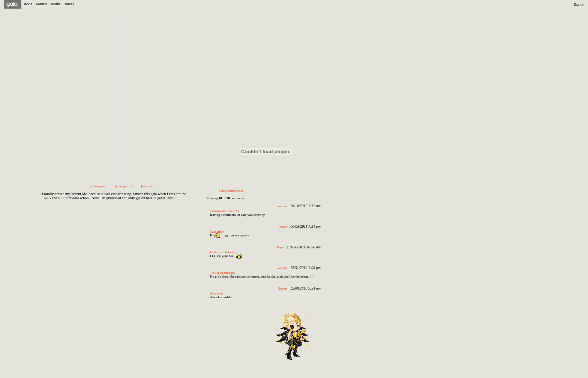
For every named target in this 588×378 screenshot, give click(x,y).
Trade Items (288, 33)
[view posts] (98, 186)
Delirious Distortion (223, 252)
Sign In (579, 4)
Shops (27, 4)
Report (283, 206)
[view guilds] (124, 186)
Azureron (216, 293)
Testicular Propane (223, 273)
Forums (42, 4)
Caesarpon (217, 232)
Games (69, 4)
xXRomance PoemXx (225, 211)
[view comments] (231, 191)
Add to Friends (191, 33)
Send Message (251, 33)
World (55, 4)
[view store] (149, 186)
